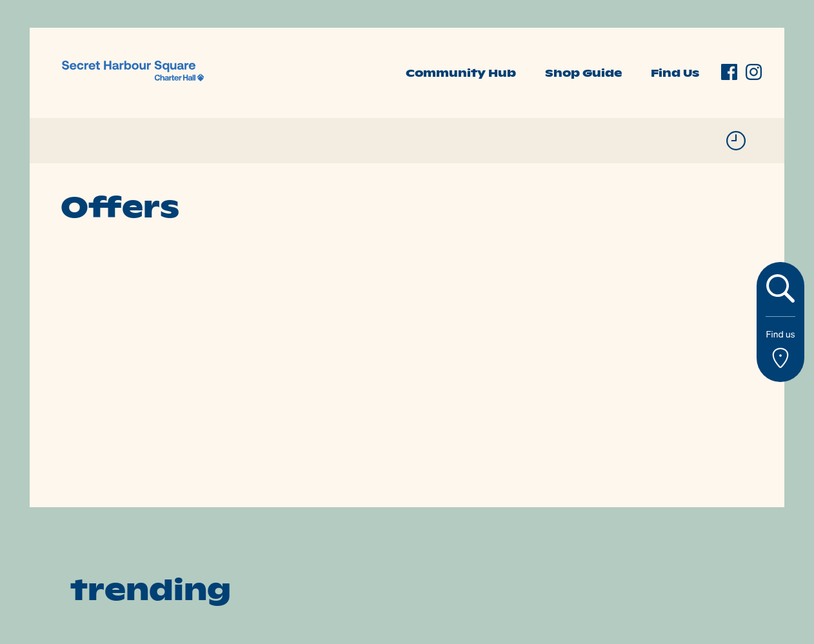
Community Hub (461, 73)
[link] (133, 71)
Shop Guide (583, 73)
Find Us (675, 73)
